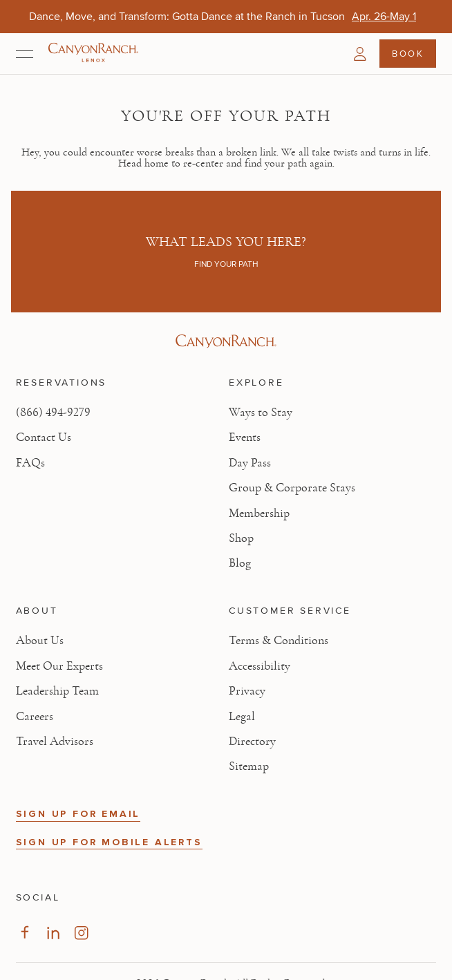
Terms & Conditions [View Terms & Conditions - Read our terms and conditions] (279, 641)
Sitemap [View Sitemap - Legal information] (249, 766)
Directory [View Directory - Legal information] (252, 742)
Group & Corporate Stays (292, 488)
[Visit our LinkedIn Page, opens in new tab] (53, 933)
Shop (241, 538)
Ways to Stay (261, 413)
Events (245, 437)
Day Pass (250, 463)
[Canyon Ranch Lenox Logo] (93, 54)
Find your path (226, 264)
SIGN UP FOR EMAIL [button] (78, 814)
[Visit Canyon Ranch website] (226, 341)
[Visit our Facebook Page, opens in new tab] (25, 933)
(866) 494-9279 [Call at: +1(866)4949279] (53, 413)
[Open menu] (25, 54)
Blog (240, 563)
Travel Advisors (55, 742)
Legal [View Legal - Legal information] (242, 717)
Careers (35, 717)
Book (408, 53)
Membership (259, 513)
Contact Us (44, 437)
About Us (40, 641)
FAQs (30, 463)
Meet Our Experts (59, 666)
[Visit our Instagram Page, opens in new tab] (81, 933)
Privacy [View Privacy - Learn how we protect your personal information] (247, 691)
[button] (360, 54)
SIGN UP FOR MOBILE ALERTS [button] (109, 842)
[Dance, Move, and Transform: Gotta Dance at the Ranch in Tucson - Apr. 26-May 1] (384, 16)
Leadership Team (57, 691)
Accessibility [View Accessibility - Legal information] (260, 666)
